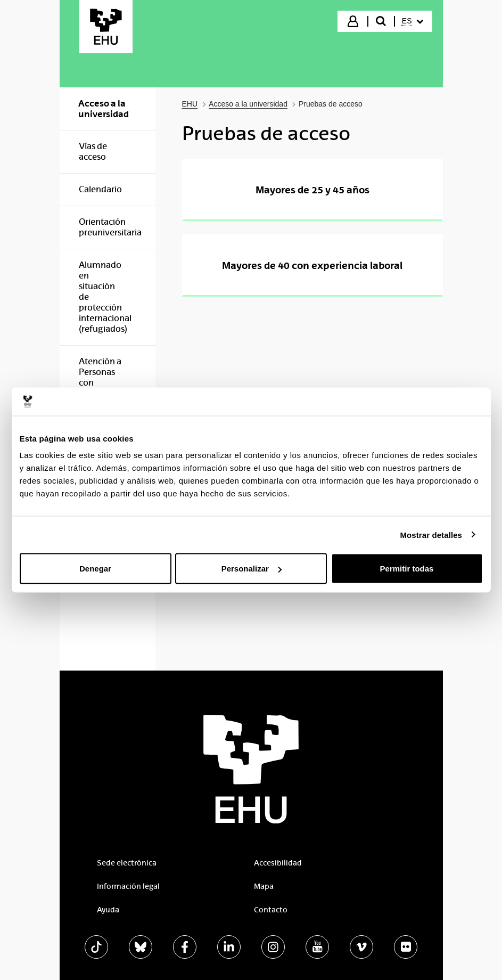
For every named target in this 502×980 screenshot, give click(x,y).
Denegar (95, 569)
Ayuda (108, 910)
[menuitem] (413, 21)
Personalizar (252, 569)
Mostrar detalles (431, 534)
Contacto (271, 910)
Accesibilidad (278, 863)
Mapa (264, 886)
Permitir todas (407, 569)
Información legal (128, 886)
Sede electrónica (127, 863)
